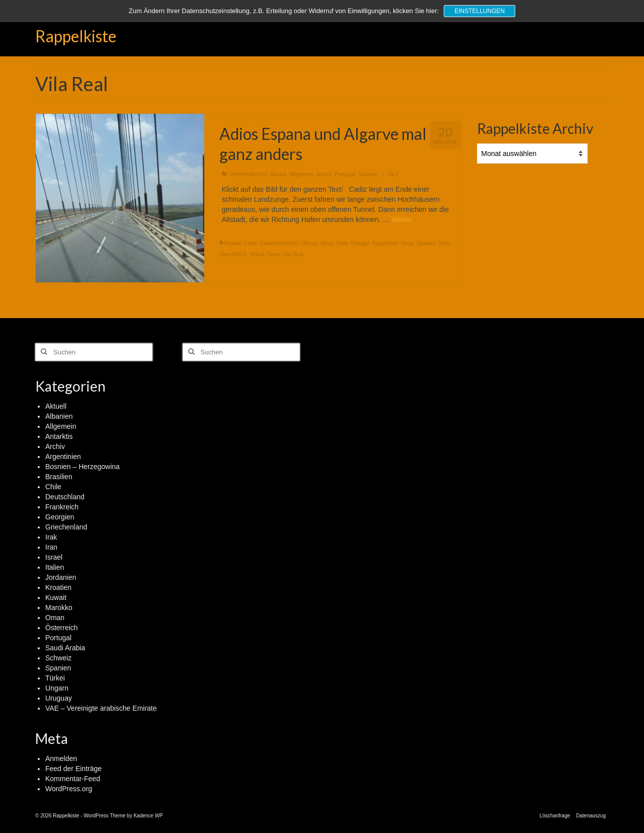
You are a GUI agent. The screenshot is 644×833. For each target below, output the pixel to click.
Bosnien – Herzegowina (83, 467)
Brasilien (59, 477)
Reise (408, 243)
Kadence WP (148, 816)
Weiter (402, 219)
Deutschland (65, 497)
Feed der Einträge (73, 769)
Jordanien (61, 577)
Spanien (368, 174)
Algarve (233, 243)
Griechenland (66, 527)
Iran (51, 547)
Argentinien (63, 457)
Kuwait (56, 597)
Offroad (309, 243)
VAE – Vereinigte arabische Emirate (101, 708)
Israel (54, 557)
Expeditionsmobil (279, 243)
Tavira (273, 254)
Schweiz (58, 658)
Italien (55, 567)
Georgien (60, 517)
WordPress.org (69, 789)
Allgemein (301, 174)
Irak (51, 537)
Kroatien (58, 587)
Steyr (444, 243)
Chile (53, 487)
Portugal (345, 174)
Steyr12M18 (233, 254)
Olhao (327, 243)
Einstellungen (479, 11)
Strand (256, 254)
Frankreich (62, 507)
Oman (55, 618)
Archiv (324, 174)
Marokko (59, 608)
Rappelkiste (76, 36)
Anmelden (61, 759)
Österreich (62, 628)
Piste (342, 243)
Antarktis (59, 436)
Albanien (59, 416)
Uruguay (59, 698)
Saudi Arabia (65, 648)
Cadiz (251, 243)
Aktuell (278, 174)
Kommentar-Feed (73, 779)
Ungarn (57, 688)
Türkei (55, 678)
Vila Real (293, 254)
